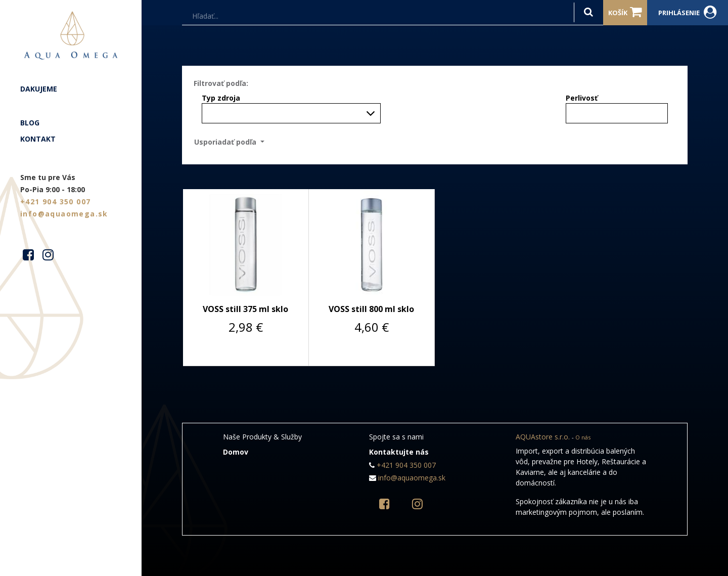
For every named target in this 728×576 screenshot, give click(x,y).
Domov (236, 452)
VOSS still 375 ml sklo (245, 309)
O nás (583, 437)
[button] (232, 142)
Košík (625, 12)
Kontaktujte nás (399, 452)
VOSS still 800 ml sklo (371, 309)
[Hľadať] (588, 12)
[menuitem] (71, 89)
